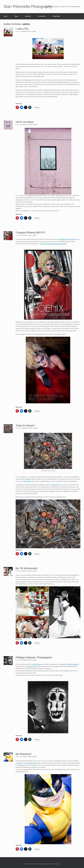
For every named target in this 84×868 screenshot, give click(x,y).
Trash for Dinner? (25, 426)
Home (6, 16)
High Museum (38, 664)
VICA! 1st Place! (25, 122)
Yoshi (19, 763)
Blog (16, 16)
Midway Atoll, (56, 485)
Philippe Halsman (72, 664)
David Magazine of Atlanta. (66, 239)
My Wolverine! (24, 754)
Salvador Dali (31, 666)
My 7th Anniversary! (27, 568)
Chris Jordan (27, 481)
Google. (28, 479)
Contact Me (42, 16)
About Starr (56, 16)
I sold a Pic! (22, 29)
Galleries (28, 16)
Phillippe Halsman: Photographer (34, 657)
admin (26, 24)
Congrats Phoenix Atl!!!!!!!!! (30, 232)
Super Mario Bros (32, 763)
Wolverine (22, 765)
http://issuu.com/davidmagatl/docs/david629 (53, 244)
